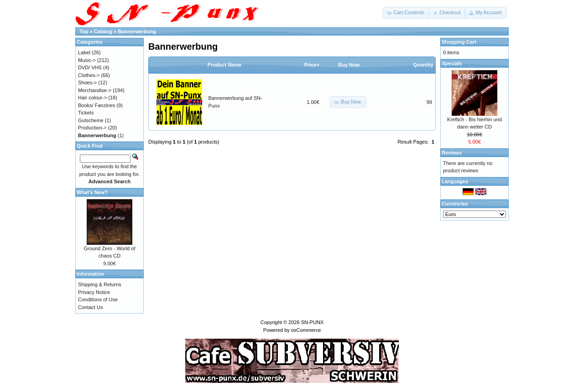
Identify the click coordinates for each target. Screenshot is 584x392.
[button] (406, 13)
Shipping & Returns (100, 284)
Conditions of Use (98, 299)
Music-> (87, 60)
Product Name (225, 65)
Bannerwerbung (137, 31)
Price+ (312, 65)
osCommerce (306, 330)
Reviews (452, 153)
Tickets (86, 113)
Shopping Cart (459, 42)
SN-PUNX (313, 322)
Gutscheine (91, 120)
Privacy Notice (94, 292)
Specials (452, 63)
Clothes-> (89, 75)
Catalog (103, 31)
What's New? (92, 192)
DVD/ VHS (90, 67)
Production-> (92, 128)
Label (84, 52)
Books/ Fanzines (96, 105)
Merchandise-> (95, 90)
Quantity (423, 65)
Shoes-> (87, 83)
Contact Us (90, 307)
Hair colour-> (92, 98)
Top (84, 31)
